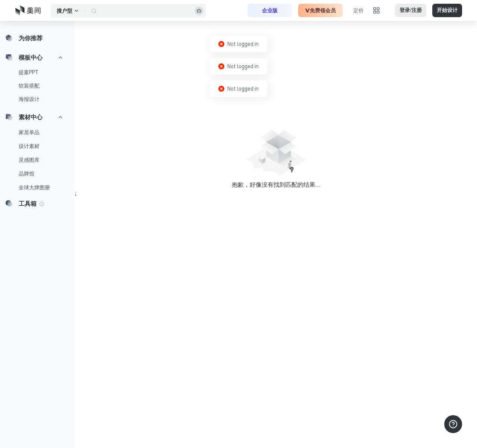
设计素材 (29, 146)
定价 (358, 10)
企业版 (270, 10)
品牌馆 (26, 174)
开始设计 (447, 10)
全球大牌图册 (34, 187)
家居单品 (29, 132)
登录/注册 (411, 10)
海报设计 (29, 99)
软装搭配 (29, 86)
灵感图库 (29, 160)
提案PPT (29, 72)
